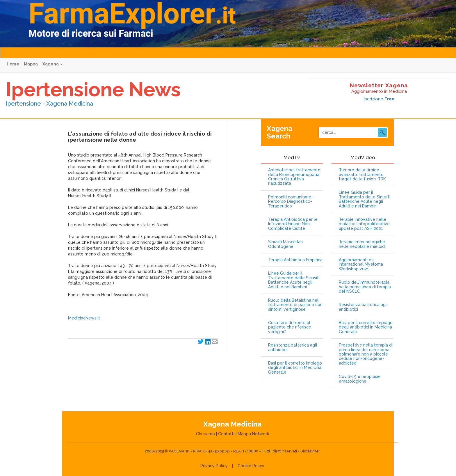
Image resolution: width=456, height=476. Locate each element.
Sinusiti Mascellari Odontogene (285, 244)
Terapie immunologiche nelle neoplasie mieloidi (362, 244)
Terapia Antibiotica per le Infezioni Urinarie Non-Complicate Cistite (293, 224)
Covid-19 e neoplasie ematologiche (360, 379)
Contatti (226, 434)
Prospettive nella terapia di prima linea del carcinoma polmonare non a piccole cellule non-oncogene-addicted (366, 354)
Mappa (31, 64)
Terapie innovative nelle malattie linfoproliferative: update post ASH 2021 (365, 224)
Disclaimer (310, 451)
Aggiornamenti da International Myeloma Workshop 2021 (361, 264)
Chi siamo (205, 434)
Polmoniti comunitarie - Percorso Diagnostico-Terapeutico (291, 202)
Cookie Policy (251, 466)
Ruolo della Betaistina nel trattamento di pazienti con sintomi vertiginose (295, 305)
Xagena (52, 64)
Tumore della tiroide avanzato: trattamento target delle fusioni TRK (362, 175)
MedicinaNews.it (84, 318)
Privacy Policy (214, 466)
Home (13, 64)
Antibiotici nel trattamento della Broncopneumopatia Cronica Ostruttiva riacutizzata (294, 177)
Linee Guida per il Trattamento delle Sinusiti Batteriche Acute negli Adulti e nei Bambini (294, 280)
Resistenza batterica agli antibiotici (293, 347)
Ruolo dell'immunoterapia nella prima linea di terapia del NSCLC (365, 287)
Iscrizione (379, 99)
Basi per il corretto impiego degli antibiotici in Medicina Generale (295, 368)
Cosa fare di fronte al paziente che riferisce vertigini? (290, 327)
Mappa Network (253, 434)
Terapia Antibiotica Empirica (295, 260)
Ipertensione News (93, 89)
